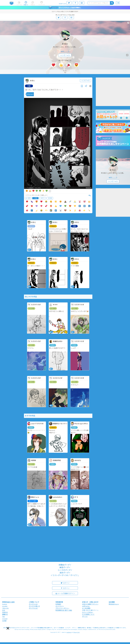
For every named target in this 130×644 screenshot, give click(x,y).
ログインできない (88, 612)
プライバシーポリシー (62, 608)
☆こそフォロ (65, 55)
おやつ (43, 198)
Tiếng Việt (5, 608)
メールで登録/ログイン (65, 593)
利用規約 (58, 604)
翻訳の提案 (11, 602)
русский (5, 619)
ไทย (3, 617)
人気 (35, 198)
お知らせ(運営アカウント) (90, 604)
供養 (29, 86)
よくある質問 (86, 608)
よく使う (28, 198)
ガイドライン (60, 606)
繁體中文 (5, 614)
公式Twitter (86, 606)
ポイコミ (85, 616)
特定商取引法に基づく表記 (64, 610)
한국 (4, 610)
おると (65, 44)
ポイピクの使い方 (34, 606)
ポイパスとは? (33, 608)
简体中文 (5, 612)
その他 (50, 198)
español (5, 606)
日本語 (4, 621)
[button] (8, 628)
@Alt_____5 (65, 51)
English (5, 604)
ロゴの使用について (88, 614)
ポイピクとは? (33, 604)
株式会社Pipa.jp (114, 604)
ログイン (65, 583)
